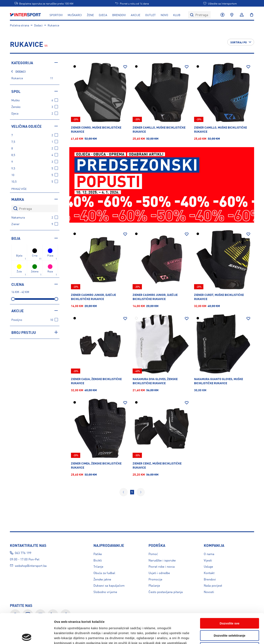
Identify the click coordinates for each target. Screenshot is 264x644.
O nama (209, 554)
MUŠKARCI (75, 15)
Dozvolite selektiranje (229, 606)
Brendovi (119, 15)
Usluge (208, 566)
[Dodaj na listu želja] (125, 67)
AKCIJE (136, 15)
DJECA (103, 15)
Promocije (155, 579)
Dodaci (38, 25)
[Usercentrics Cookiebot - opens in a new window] (27, 636)
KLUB (177, 15)
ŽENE (90, 15)
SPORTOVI (56, 15)
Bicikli (98, 560)
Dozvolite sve (230, 594)
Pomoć (153, 554)
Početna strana (19, 25)
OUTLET (150, 15)
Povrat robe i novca (162, 566)
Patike (98, 554)
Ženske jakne (102, 579)
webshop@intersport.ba (31, 565)
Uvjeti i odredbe (159, 573)
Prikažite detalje (220, 636)
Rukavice (53, 25)
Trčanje (98, 566)
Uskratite (230, 618)
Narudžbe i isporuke (162, 560)
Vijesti (208, 560)
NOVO (164, 15)
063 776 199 (23, 553)
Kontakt (209, 573)
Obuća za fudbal (104, 573)
